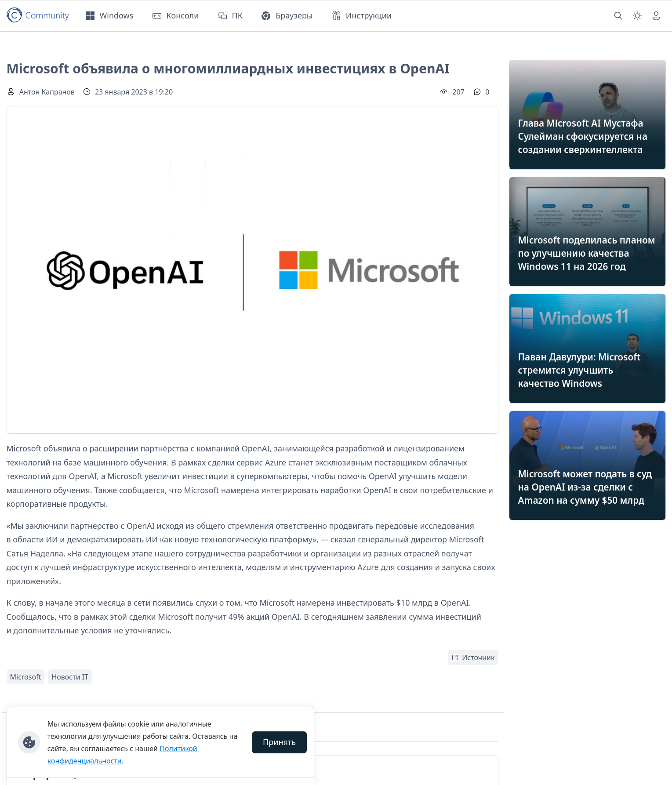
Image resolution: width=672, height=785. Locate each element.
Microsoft (26, 677)
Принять (279, 742)
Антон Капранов (47, 92)
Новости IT (70, 677)
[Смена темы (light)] (637, 16)
